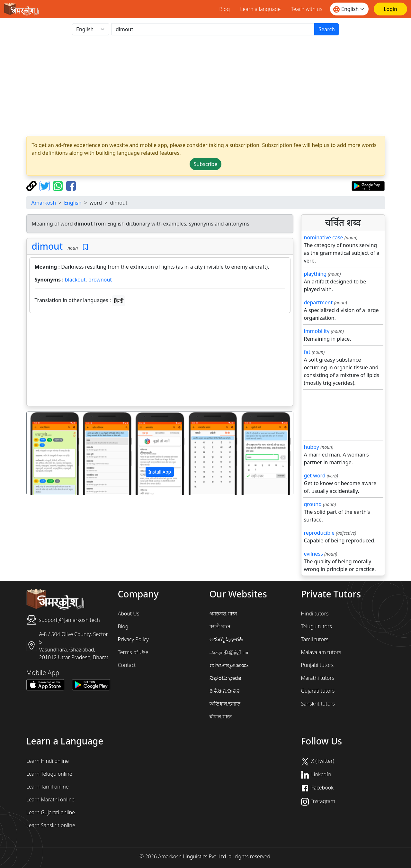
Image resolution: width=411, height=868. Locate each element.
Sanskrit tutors (318, 704)
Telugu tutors (317, 626)
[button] (47, 453)
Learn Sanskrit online (51, 825)
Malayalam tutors (321, 652)
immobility (317, 331)
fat (307, 352)
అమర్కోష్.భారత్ (226, 639)
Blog (224, 9)
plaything (315, 274)
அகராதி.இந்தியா (229, 652)
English (73, 203)
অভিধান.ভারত (225, 704)
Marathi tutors (318, 678)
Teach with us (307, 9)
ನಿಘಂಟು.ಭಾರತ (226, 678)
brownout (100, 280)
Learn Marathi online (50, 799)
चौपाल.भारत (221, 716)
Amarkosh (44, 203)
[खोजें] (213, 29)
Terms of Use (133, 652)
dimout (47, 246)
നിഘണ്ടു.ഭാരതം (229, 665)
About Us (129, 614)
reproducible (319, 533)
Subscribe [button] (205, 164)
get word (315, 476)
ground (313, 504)
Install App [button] (160, 472)
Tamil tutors (315, 639)
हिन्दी (119, 301)
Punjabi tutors (317, 665)
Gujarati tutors (318, 691)
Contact (127, 665)
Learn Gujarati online (51, 812)
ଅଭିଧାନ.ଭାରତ (225, 691)
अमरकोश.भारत (223, 614)
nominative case (324, 237)
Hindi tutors (315, 614)
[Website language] (349, 9)
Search (327, 29)
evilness (313, 554)
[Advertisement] (160, 361)
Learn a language (260, 9)
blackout (75, 280)
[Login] (390, 9)
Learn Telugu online (49, 774)
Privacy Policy (133, 639)
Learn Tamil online (48, 787)
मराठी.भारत (220, 626)
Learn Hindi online (48, 761)
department (318, 302)
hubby (312, 447)
